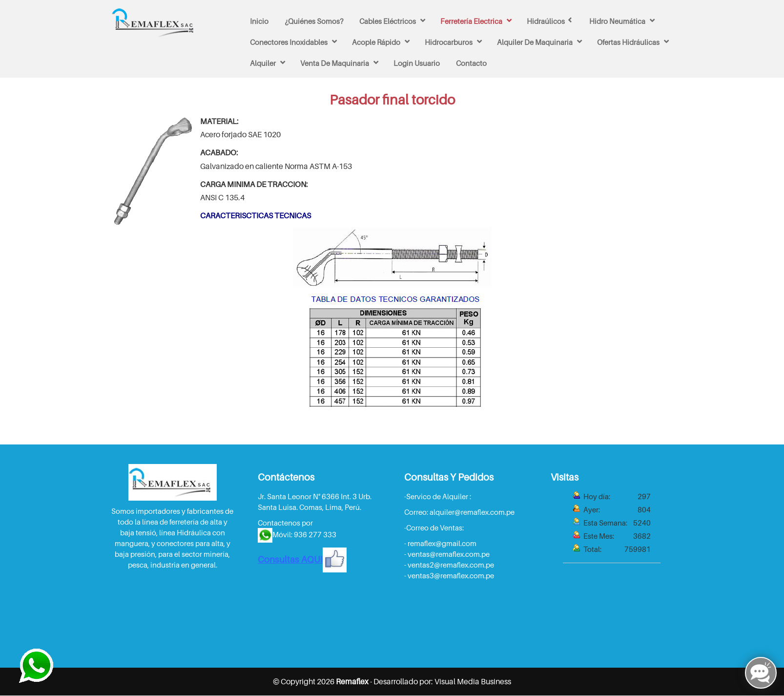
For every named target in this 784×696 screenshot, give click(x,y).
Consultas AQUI (302, 559)
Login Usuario (417, 63)
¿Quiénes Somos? (314, 21)
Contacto (471, 63)
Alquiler (263, 63)
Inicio (259, 21)
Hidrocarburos (449, 42)
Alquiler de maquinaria (535, 42)
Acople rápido (376, 42)
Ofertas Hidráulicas (628, 42)
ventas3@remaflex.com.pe (451, 575)
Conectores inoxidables (289, 42)
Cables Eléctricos (388, 21)
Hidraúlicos (546, 21)
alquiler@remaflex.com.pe (472, 512)
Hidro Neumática (617, 21)
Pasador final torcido (392, 99)
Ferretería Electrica (471, 21)
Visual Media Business (473, 681)
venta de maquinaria (335, 63)
